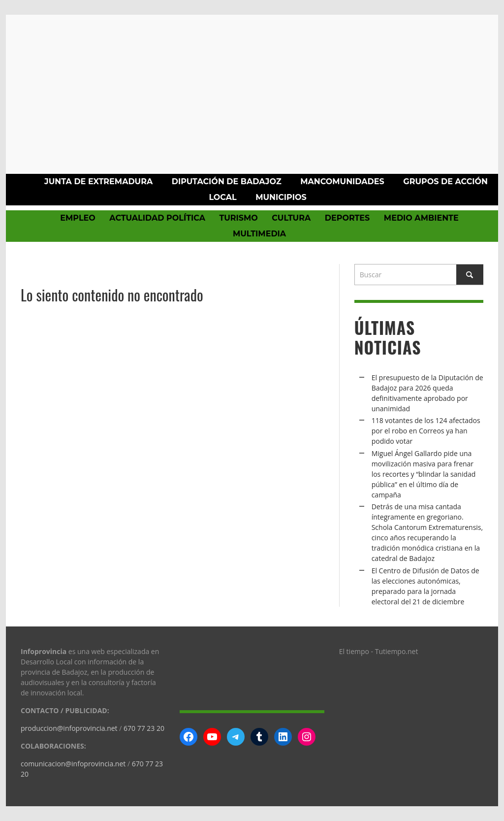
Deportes (347, 218)
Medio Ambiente (421, 218)
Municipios (281, 197)
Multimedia (259, 234)
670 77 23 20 (144, 728)
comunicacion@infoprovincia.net (73, 764)
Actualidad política (157, 218)
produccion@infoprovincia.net (69, 728)
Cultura (291, 218)
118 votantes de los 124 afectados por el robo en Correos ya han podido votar (426, 431)
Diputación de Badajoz (227, 181)
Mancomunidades (342, 181)
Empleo (78, 218)
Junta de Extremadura (98, 181)
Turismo (238, 218)
